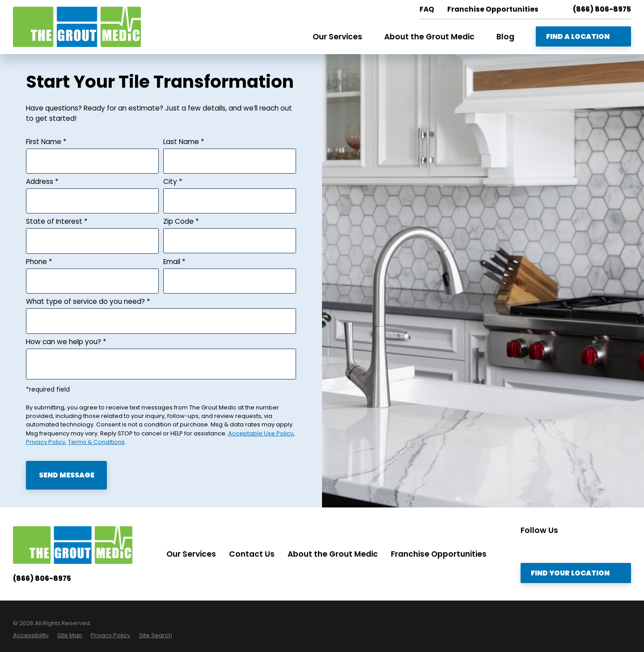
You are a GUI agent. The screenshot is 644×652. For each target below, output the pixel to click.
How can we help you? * (66, 342)
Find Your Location (576, 573)
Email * (174, 262)
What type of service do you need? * (88, 301)
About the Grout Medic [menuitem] (429, 37)
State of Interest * (57, 221)
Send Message (67, 475)
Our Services (191, 554)
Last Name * (184, 142)
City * (173, 181)
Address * (42, 181)
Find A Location (583, 36)
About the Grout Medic (333, 554)
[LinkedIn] (562, 547)
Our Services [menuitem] (337, 37)
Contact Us (252, 554)
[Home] (77, 27)
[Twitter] (544, 547)
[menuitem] (31, 635)
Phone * (39, 262)
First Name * (46, 142)
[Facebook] (580, 547)
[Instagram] (525, 547)
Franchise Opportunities (439, 554)
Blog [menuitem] (505, 37)
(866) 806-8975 (602, 9)
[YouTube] (599, 547)
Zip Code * (181, 221)
